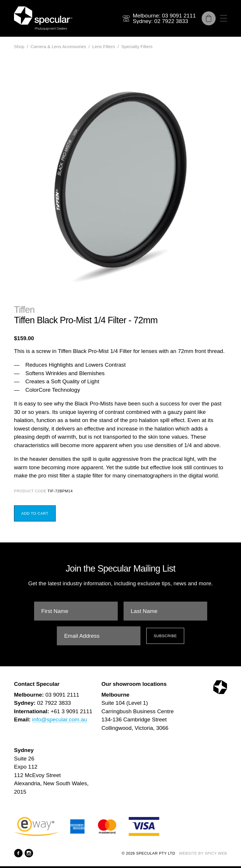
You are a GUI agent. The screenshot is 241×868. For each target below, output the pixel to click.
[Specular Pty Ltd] (43, 18)
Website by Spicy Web (203, 853)
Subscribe (165, 636)
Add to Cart (35, 513)
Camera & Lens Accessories (58, 46)
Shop (19, 46)
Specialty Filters (137, 46)
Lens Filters (104, 46)
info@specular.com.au (59, 719)
